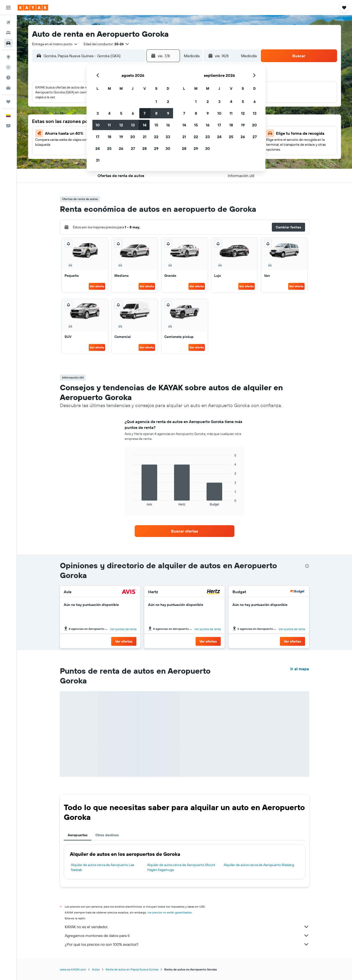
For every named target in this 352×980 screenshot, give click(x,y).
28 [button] (144, 148)
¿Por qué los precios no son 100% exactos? (187, 944)
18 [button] (109, 137)
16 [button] (168, 125)
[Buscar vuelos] (8, 22)
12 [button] (121, 125)
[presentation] (307, 566)
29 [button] (156, 148)
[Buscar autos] (8, 43)
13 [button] (133, 125)
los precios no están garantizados (170, 912)
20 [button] (133, 137)
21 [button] (145, 137)
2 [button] (168, 101)
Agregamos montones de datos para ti (187, 935)
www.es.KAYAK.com (73, 969)
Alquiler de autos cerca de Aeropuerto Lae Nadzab (103, 867)
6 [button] (133, 113)
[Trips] (8, 102)
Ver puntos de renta (123, 629)
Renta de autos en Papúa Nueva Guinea (132, 969)
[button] (8, 8)
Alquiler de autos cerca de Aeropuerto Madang (259, 865)
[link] (185, 531)
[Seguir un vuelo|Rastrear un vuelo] (8, 67)
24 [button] (98, 148)
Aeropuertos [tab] (78, 835)
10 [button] (98, 125)
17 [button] (98, 137)
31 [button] (98, 160)
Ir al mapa (300, 669)
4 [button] (109, 113)
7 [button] (144, 113)
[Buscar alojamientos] (8, 33)
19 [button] (121, 137)
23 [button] (168, 137)
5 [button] (121, 113)
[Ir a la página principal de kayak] (33, 8)
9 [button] (168, 113)
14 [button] (145, 125)
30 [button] (168, 148)
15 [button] (156, 125)
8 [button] (156, 113)
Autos (96, 969)
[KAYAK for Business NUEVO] (8, 88)
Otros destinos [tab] (107, 835)
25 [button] (109, 148)
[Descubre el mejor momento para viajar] (8, 78)
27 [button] (133, 148)
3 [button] (98, 113)
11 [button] (109, 125)
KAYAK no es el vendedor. (187, 927)
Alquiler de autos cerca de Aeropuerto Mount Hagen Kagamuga (181, 867)
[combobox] (55, 44)
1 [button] (156, 101)
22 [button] (156, 137)
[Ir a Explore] (8, 57)
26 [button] (121, 148)
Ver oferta (97, 286)
